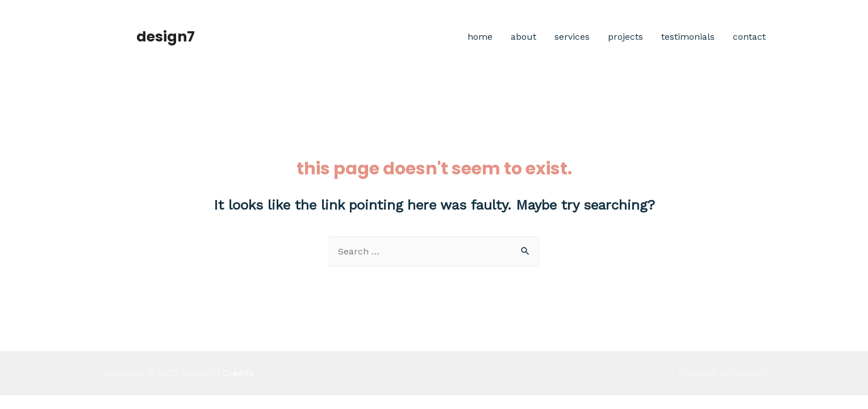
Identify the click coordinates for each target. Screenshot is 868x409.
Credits (238, 373)
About (523, 37)
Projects (625, 37)
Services (572, 37)
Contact (749, 37)
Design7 (166, 37)
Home (480, 37)
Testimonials (688, 37)
